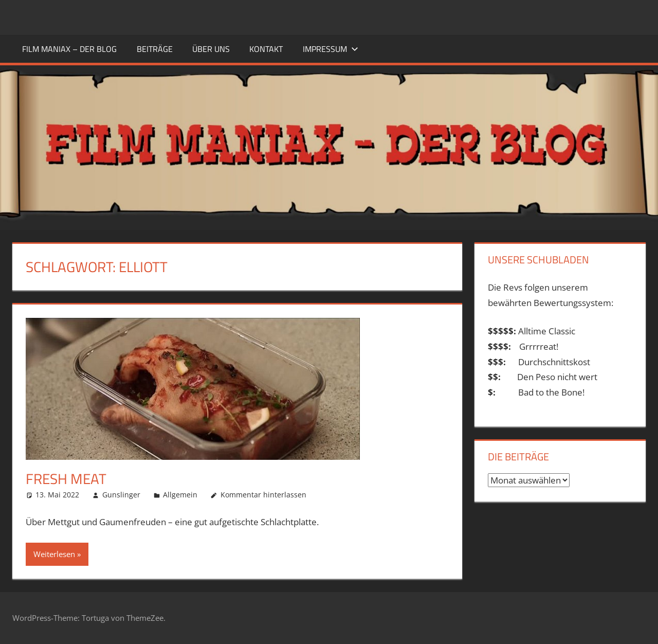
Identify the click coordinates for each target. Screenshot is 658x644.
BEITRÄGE (155, 49)
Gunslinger (121, 495)
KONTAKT (266, 49)
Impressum (331, 49)
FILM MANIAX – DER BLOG (69, 49)
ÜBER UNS (211, 49)
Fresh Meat (66, 479)
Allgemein (180, 495)
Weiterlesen (54, 554)
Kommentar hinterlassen (263, 495)
